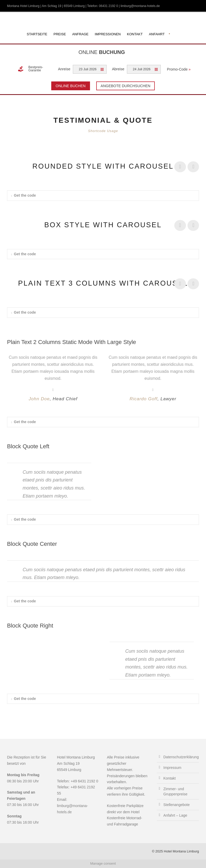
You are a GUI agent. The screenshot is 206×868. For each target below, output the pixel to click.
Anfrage (80, 34)
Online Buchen (71, 86)
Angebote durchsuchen (125, 86)
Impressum (172, 768)
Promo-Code (179, 69)
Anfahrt (157, 34)
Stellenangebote (176, 805)
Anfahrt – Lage (175, 815)
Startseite (37, 34)
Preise (60, 34)
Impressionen (108, 34)
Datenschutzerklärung (181, 757)
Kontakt (135, 34)
